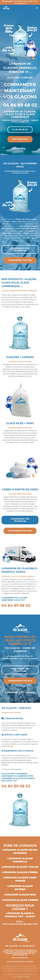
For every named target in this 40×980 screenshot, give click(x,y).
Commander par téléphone (20, 249)
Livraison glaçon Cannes (20, 900)
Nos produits (20, 139)
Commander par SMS (20, 260)
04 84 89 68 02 (20, 130)
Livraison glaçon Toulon (20, 867)
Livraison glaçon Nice (20, 895)
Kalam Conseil (24, 977)
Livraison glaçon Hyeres (20, 872)
